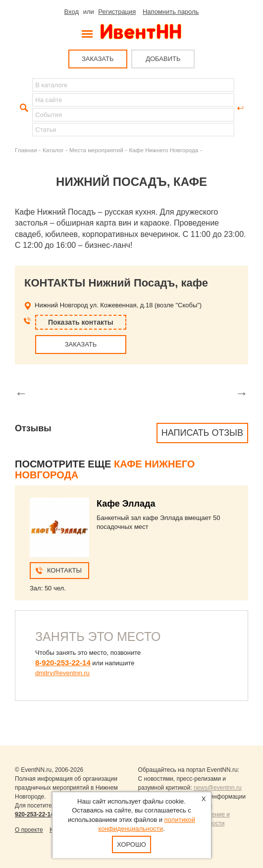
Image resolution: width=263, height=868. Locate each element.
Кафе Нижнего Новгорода (163, 150)
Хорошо (131, 844)
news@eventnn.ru (218, 788)
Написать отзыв (202, 433)
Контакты (64, 570)
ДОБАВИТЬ (163, 59)
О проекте (29, 830)
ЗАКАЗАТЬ (98, 59)
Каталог (53, 150)
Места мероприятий (96, 150)
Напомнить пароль (171, 12)
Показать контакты (81, 322)
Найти (23, 108)
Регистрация (117, 12)
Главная (26, 150)
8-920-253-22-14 (63, 663)
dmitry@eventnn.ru (62, 673)
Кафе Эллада (126, 504)
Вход (72, 12)
